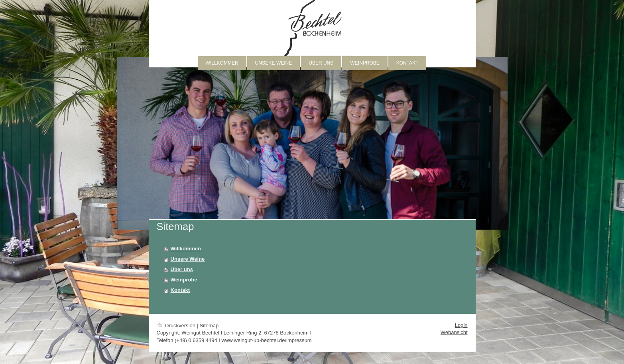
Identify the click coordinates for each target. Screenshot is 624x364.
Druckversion (177, 326)
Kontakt (180, 290)
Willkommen (186, 249)
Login (461, 325)
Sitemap (209, 326)
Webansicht (454, 332)
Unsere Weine (188, 259)
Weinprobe (184, 280)
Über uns (182, 269)
